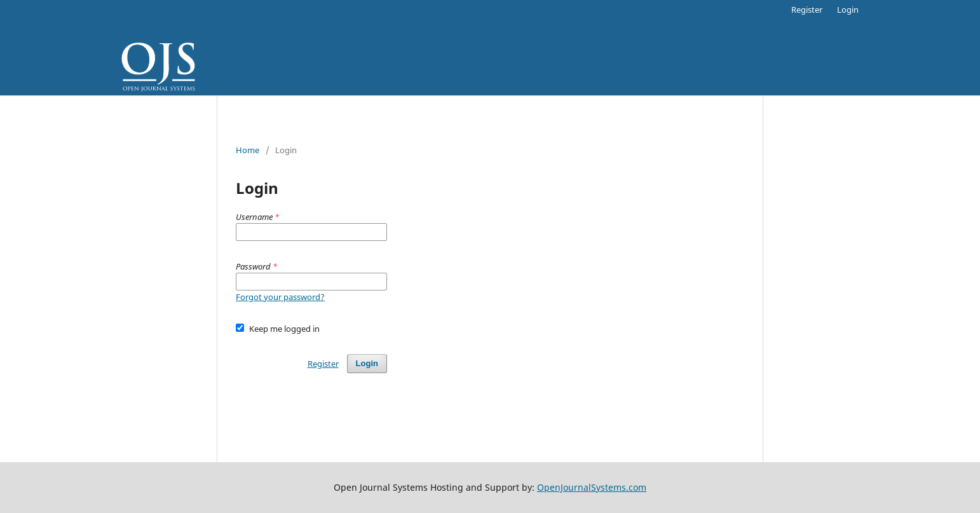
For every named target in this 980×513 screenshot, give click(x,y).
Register (807, 10)
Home (248, 150)
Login (848, 10)
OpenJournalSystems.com (592, 487)
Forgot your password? (280, 297)
